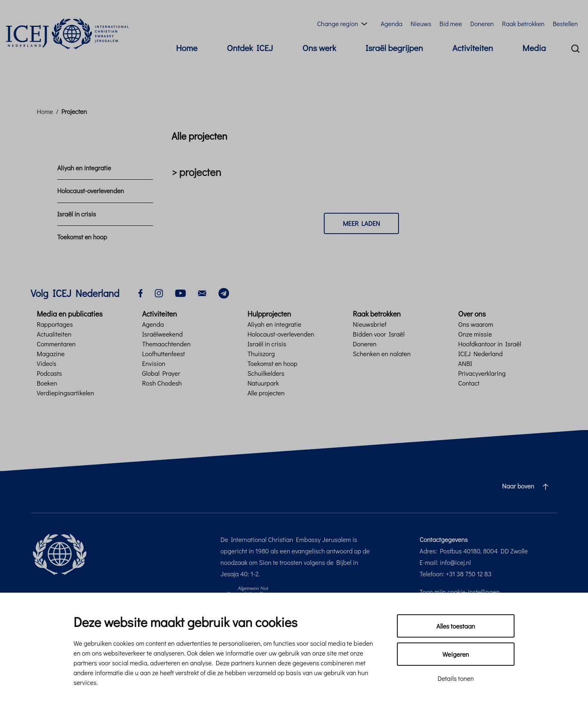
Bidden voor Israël (379, 334)
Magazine (51, 353)
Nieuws (421, 23)
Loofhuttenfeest (164, 353)
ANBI (465, 363)
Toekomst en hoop (82, 237)
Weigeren (455, 654)
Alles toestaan (456, 626)
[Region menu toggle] (344, 24)
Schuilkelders (266, 373)
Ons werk (319, 48)
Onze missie (475, 334)
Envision (154, 363)
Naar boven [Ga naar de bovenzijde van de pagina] (528, 486)
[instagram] (159, 292)
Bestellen (565, 23)
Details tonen (455, 678)
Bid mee (451, 23)
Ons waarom (476, 324)
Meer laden (361, 223)
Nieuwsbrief (370, 324)
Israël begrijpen (394, 48)
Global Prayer (161, 373)
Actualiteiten (54, 334)
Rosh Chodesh (162, 383)
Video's (47, 363)
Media (534, 48)
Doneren (482, 23)
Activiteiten (473, 48)
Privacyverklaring (482, 373)
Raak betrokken (523, 23)
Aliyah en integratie (84, 168)
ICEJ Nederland (480, 353)
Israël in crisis (77, 214)
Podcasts (49, 373)
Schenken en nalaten (382, 353)
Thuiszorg (261, 353)
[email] (202, 292)
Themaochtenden (166, 344)
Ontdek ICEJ (250, 48)
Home (187, 48)
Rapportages (55, 324)
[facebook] (140, 292)
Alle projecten (266, 393)
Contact (469, 383)
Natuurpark (263, 383)
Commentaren (56, 344)
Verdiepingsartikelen (66, 393)
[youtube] (180, 292)
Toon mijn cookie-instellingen (460, 592)
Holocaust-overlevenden (91, 191)
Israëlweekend (162, 334)
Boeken (47, 383)
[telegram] (224, 292)
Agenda (391, 23)
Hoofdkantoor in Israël (490, 344)
